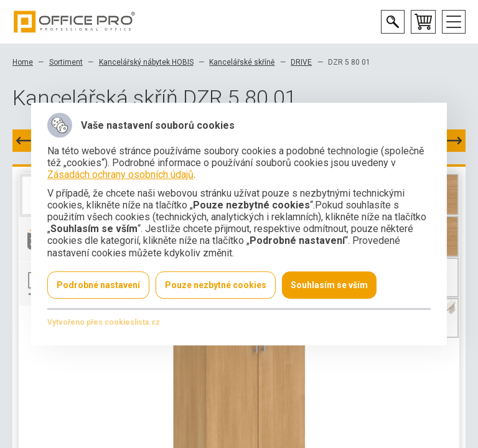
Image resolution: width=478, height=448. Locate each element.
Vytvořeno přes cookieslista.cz (104, 322)
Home (23, 62)
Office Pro (75, 22)
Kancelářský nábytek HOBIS (146, 62)
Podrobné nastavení (98, 285)
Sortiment (66, 62)
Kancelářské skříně (242, 62)
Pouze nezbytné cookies (216, 285)
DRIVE (301, 62)
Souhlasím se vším (329, 285)
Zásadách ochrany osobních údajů (120, 175)
